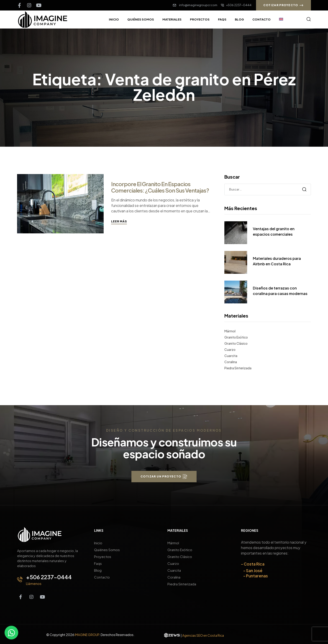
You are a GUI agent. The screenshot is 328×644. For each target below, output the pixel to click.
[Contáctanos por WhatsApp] (11, 633)
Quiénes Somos (107, 550)
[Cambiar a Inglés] (281, 19)
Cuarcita (231, 356)
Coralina (231, 362)
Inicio (98, 543)
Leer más (119, 221)
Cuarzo (230, 349)
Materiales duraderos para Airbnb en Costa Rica (277, 261)
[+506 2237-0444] (20, 579)
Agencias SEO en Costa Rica (203, 635)
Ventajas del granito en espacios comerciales (274, 231)
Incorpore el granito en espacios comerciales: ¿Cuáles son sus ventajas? (160, 187)
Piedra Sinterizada (238, 368)
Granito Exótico (236, 337)
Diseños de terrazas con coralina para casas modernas (280, 291)
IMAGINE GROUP (87, 635)
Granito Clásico (236, 343)
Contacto (102, 577)
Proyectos (103, 557)
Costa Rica (254, 564)
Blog (98, 570)
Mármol (230, 331)
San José (254, 571)
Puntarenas (257, 576)
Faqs (98, 563)
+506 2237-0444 (49, 577)
